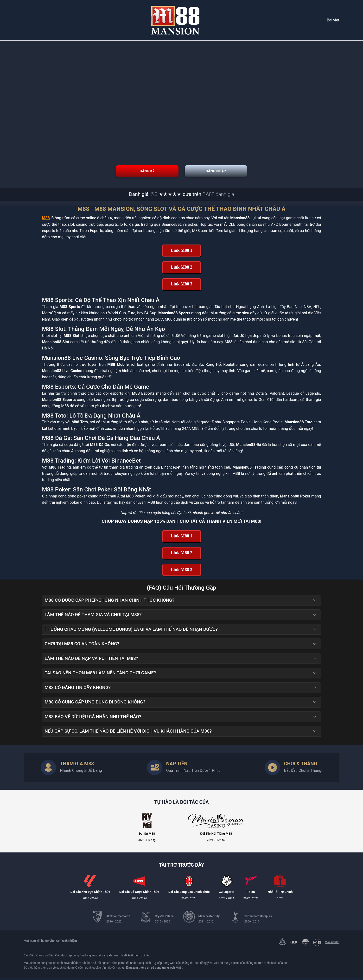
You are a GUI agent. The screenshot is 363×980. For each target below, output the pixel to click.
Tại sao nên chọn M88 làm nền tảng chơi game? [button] (181, 675)
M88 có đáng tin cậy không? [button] (181, 690)
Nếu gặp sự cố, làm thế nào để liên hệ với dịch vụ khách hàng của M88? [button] (181, 733)
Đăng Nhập (257, 172)
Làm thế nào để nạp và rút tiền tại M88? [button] (181, 660)
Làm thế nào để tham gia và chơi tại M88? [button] (181, 617)
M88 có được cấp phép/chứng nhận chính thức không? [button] (181, 602)
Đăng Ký (106, 172)
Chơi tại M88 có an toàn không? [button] (181, 646)
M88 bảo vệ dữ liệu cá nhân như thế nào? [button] (181, 719)
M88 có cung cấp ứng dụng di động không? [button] (181, 704)
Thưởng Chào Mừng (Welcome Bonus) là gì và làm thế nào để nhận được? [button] (181, 631)
